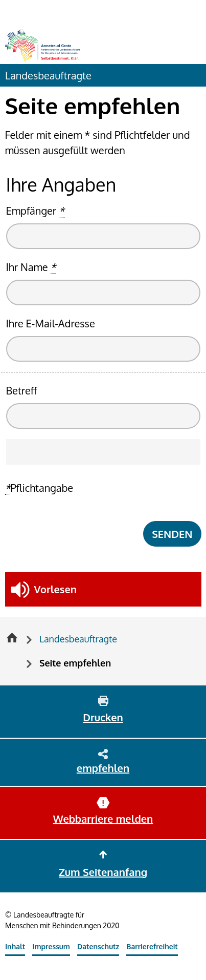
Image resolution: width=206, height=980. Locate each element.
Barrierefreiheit (152, 946)
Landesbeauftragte (48, 75)
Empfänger (35, 211)
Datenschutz (98, 946)
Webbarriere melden (103, 819)
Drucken (103, 717)
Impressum (51, 946)
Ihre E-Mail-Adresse (51, 323)
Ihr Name (31, 267)
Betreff (22, 390)
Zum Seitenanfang (103, 872)
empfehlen (103, 768)
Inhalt (15, 946)
